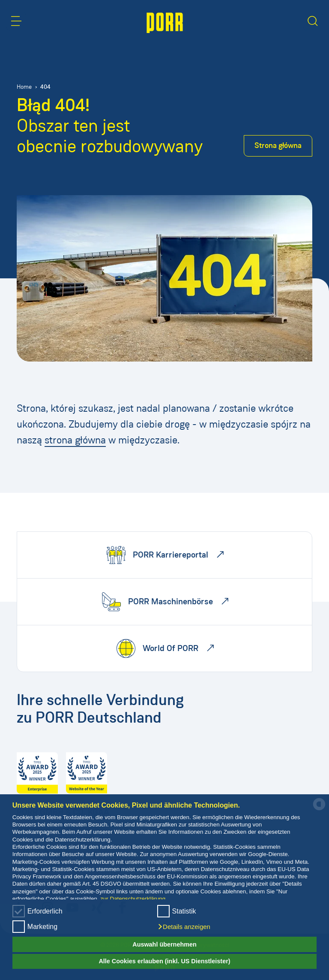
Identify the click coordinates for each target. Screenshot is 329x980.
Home (24, 87)
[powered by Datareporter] (319, 810)
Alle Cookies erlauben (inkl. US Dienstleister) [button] (164, 961)
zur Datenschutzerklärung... (135, 899)
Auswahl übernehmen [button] (164, 944)
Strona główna (278, 145)
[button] (184, 927)
